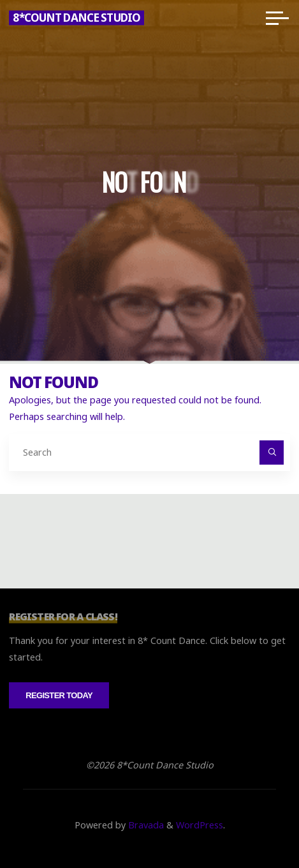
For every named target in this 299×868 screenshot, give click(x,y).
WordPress (200, 825)
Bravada (145, 825)
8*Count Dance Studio (77, 18)
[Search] (271, 452)
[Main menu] (277, 18)
